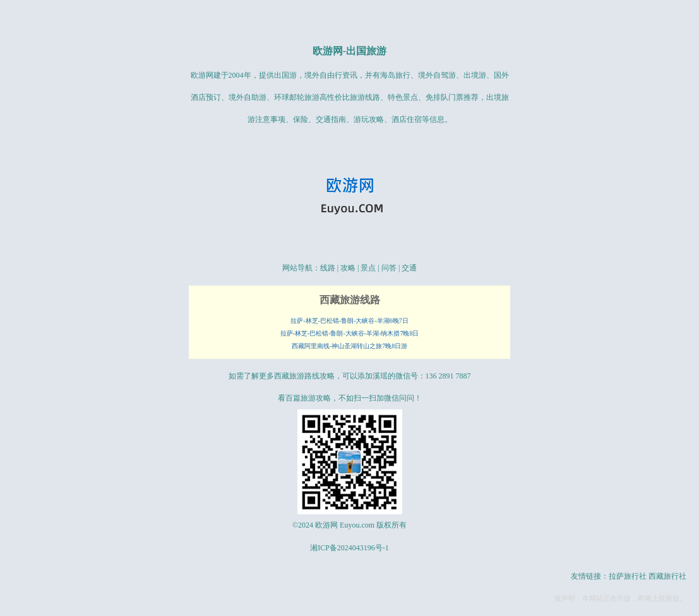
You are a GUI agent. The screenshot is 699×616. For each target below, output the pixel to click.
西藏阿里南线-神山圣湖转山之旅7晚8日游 (349, 346)
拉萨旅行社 (628, 576)
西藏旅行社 (667, 576)
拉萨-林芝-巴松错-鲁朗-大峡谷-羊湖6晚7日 (349, 321)
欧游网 (328, 51)
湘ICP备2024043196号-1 (349, 548)
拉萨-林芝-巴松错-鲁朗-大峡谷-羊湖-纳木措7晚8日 (350, 333)
